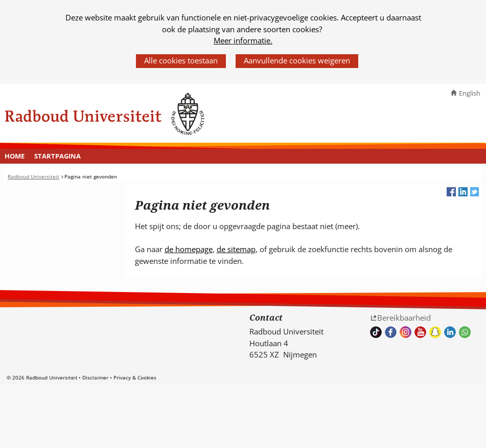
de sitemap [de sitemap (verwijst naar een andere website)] (236, 249)
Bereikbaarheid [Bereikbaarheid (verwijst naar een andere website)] (404, 318)
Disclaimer (95, 377)
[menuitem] (15, 156)
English (470, 93)
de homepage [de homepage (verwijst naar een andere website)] (189, 249)
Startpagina (57, 156)
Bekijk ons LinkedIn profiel (450, 332)
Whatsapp (465, 332)
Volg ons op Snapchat (435, 332)
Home (15, 156)
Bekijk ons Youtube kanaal (420, 332)
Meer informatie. (243, 40)
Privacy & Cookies (135, 377)
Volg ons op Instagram (406, 332)
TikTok (376, 332)
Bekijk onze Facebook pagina (391, 332)
